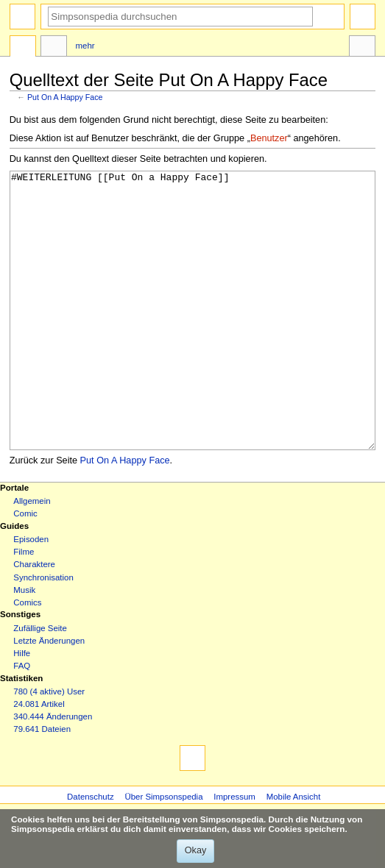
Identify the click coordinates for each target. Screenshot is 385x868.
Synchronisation (43, 633)
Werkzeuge (362, 48)
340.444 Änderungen (53, 772)
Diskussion (54, 48)
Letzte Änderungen (49, 696)
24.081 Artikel (39, 759)
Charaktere (34, 619)
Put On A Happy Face (65, 97)
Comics (27, 658)
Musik (24, 645)
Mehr (85, 46)
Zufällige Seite (40, 683)
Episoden (31, 594)
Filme (24, 607)
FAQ (22, 721)
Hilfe (22, 708)
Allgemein (32, 556)
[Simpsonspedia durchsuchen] (180, 17)
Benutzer (269, 138)
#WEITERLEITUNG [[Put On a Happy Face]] (193, 338)
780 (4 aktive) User (49, 747)
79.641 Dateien (42, 784)
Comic (25, 569)
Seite (23, 48)
